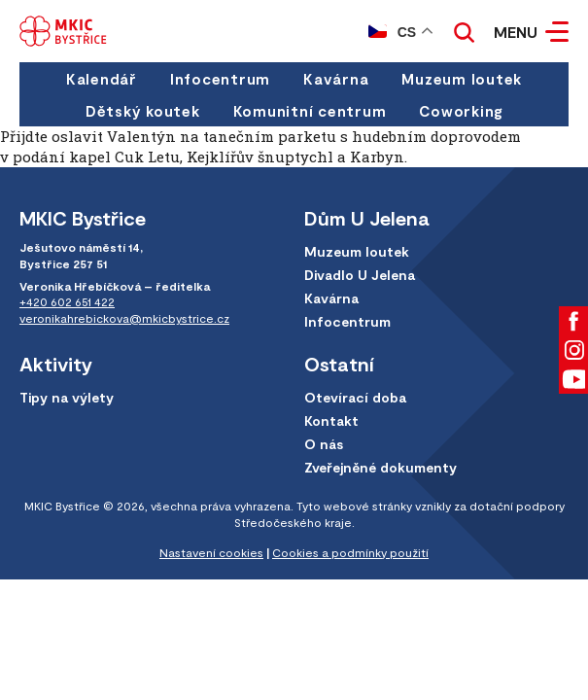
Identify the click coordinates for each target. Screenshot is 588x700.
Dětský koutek (143, 111)
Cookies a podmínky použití (350, 552)
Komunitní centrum (310, 111)
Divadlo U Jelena (360, 275)
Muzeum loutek (462, 79)
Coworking (461, 111)
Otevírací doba (355, 397)
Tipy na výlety (67, 397)
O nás (324, 444)
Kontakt (331, 420)
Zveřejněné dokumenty (380, 467)
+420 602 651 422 (67, 301)
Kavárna (336, 79)
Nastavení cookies (211, 552)
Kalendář (102, 79)
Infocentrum (220, 79)
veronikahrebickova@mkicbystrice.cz (124, 318)
